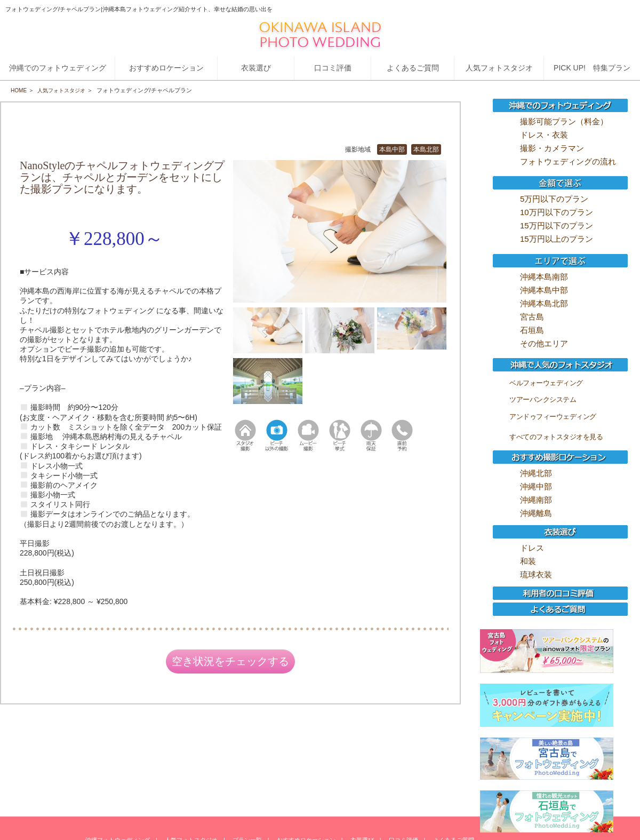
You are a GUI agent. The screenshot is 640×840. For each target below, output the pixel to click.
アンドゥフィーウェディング (553, 417)
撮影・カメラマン (552, 148)
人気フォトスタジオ (65, 90)
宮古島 (532, 317)
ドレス (532, 548)
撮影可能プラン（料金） (564, 121)
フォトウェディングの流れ (568, 161)
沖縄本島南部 (544, 277)
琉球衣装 (536, 574)
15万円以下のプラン (557, 225)
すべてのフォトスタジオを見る (556, 437)
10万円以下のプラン (557, 212)
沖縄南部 (536, 500)
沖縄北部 (536, 473)
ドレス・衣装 (544, 135)
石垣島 (532, 330)
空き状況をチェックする (230, 663)
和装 (528, 561)
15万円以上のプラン (557, 239)
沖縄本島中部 (544, 290)
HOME (19, 90)
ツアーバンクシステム (543, 399)
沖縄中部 (536, 486)
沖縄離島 (536, 513)
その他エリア (544, 343)
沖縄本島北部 (544, 303)
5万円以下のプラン (554, 199)
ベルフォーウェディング (546, 383)
